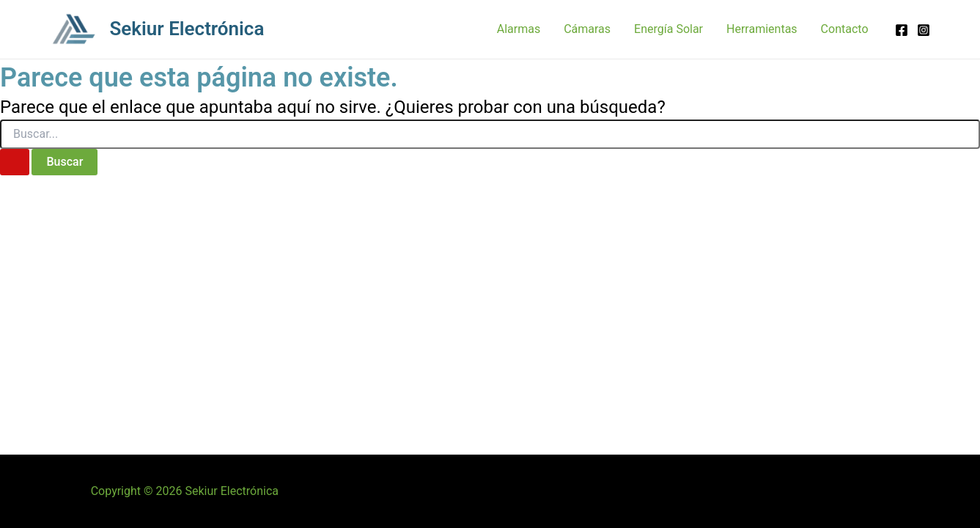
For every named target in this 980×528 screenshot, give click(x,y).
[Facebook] (902, 30)
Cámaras (587, 29)
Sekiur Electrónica (187, 29)
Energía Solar (668, 29)
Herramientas (762, 29)
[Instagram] (924, 30)
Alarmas (519, 29)
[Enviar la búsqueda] (15, 162)
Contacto (845, 29)
